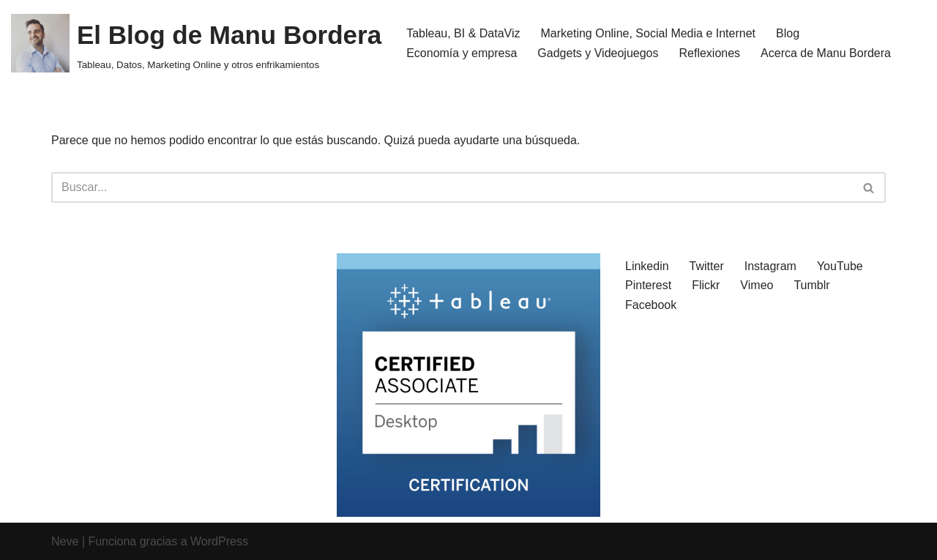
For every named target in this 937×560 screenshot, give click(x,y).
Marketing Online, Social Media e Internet (648, 33)
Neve (65, 541)
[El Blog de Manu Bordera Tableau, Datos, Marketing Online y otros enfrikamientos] (196, 43)
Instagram (770, 266)
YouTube (840, 266)
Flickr (706, 285)
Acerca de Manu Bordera (826, 53)
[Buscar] (452, 187)
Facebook (651, 305)
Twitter (707, 266)
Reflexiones (710, 53)
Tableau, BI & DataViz (463, 33)
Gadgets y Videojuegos (598, 53)
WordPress (219, 541)
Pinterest (648, 285)
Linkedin (647, 266)
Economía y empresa (462, 53)
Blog (788, 33)
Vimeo (757, 285)
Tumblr (811, 285)
